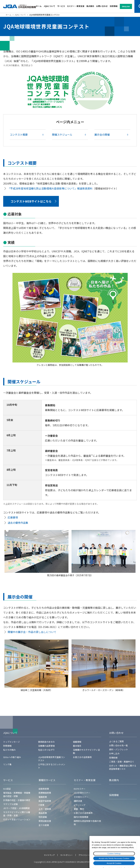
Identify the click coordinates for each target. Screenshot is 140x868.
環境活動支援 (45, 821)
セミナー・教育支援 (76, 6)
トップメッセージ (12, 742)
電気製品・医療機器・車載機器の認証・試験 (17, 794)
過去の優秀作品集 (18, 523)
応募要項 (13, 517)
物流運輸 (43, 817)
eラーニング (80, 805)
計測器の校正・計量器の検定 (17, 800)
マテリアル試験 (10, 804)
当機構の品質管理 (46, 746)
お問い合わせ (102, 6)
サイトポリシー (66, 855)
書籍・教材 (79, 809)
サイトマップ (49, 855)
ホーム (39, 6)
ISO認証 (7, 789)
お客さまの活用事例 (82, 757)
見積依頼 (113, 758)
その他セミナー (81, 797)
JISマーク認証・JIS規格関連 (16, 808)
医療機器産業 (45, 793)
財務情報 (7, 746)
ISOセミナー (80, 789)
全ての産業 (44, 825)
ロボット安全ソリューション (17, 819)
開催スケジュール (62, 135)
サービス (61, 6)
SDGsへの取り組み (12, 757)
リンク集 (7, 764)
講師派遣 (78, 801)
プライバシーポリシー (87, 855)
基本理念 (77, 746)
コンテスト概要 (19, 135)
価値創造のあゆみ (46, 742)
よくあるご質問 (116, 741)
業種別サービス (47, 780)
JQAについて (49, 6)
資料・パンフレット (119, 749)
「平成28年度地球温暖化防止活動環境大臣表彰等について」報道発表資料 (50, 188)
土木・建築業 (45, 809)
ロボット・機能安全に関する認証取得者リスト (123, 767)
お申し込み (114, 753)
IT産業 (41, 805)
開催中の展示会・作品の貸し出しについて (32, 632)
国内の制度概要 (81, 817)
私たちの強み (9, 750)
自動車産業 (44, 789)
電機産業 (43, 797)
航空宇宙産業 (45, 801)
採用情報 (114, 6)
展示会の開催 (102, 135)
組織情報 (77, 742)
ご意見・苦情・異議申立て (122, 762)
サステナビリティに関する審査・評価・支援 (17, 814)
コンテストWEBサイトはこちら (31, 201)
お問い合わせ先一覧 (118, 745)
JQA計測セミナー (82, 793)
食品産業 (43, 813)
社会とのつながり (46, 750)
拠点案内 (90, 6)
